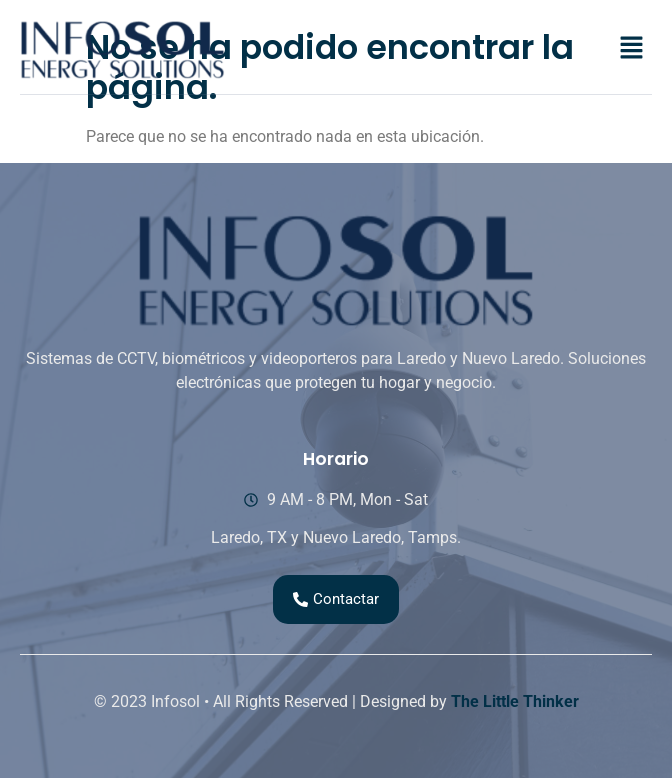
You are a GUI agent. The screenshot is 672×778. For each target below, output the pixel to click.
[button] (632, 49)
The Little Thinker (515, 701)
